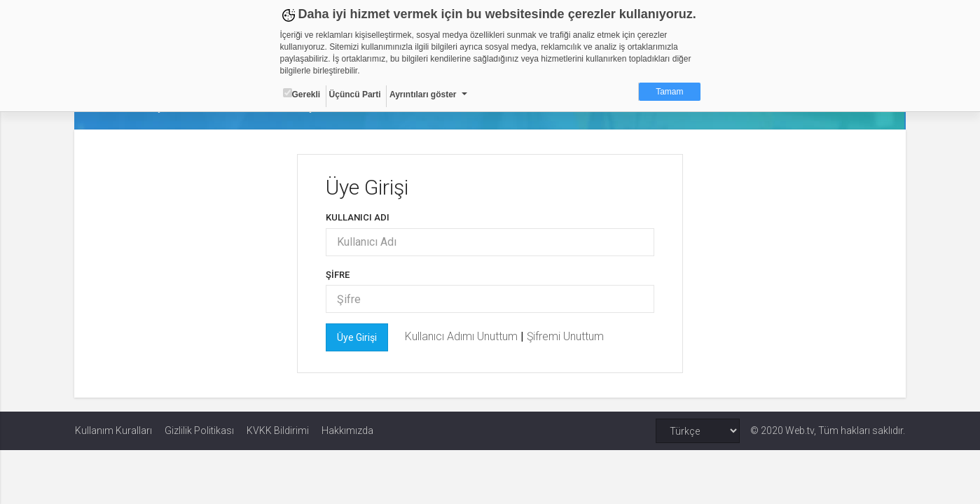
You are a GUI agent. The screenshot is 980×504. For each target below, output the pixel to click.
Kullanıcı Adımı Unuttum (463, 336)
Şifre (338, 275)
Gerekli (302, 94)
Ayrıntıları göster (423, 94)
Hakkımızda (347, 430)
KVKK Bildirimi (278, 430)
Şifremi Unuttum (566, 336)
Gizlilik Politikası (199, 430)
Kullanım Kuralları (113, 430)
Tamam (669, 92)
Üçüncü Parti (355, 94)
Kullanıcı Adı (358, 217)
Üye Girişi (358, 337)
